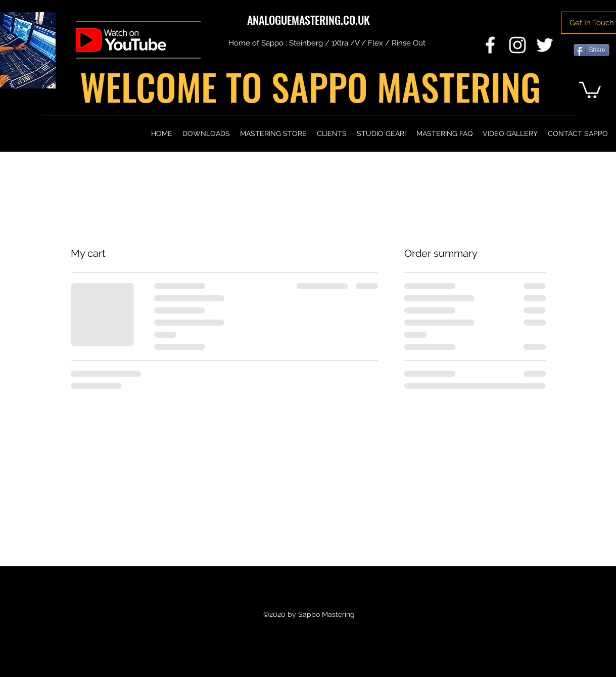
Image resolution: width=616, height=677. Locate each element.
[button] (590, 89)
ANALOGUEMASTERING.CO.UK (309, 20)
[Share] (591, 50)
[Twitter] (545, 45)
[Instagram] (517, 45)
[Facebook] (490, 45)
